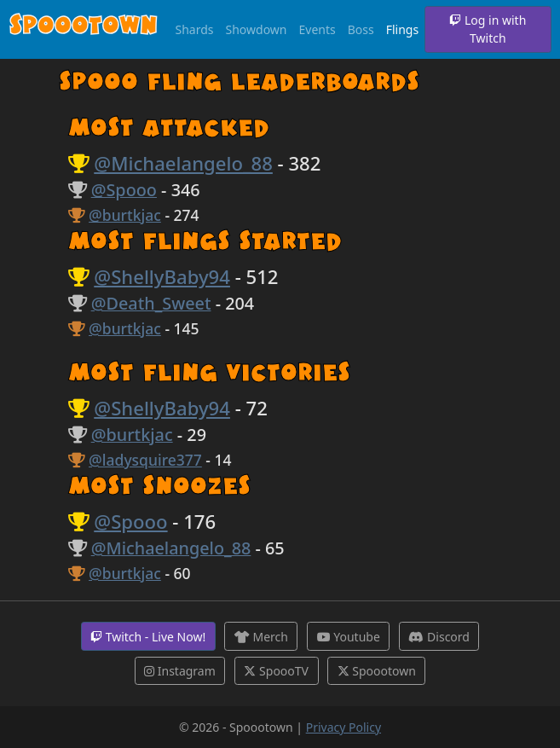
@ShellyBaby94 (162, 276)
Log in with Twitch (488, 29)
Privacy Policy (344, 727)
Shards (195, 29)
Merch (261, 637)
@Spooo (124, 190)
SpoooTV (276, 671)
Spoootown (84, 29)
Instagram (180, 671)
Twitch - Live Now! (148, 637)
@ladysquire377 (145, 460)
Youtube (349, 637)
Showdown (257, 29)
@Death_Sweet (151, 303)
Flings (402, 29)
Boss (361, 29)
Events (318, 29)
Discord (439, 637)
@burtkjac (125, 215)
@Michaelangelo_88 (183, 163)
